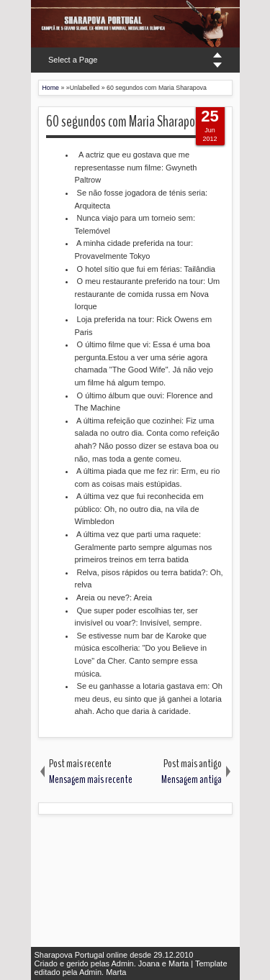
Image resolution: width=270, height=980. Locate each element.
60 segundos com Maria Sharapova (126, 122)
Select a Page (73, 60)
